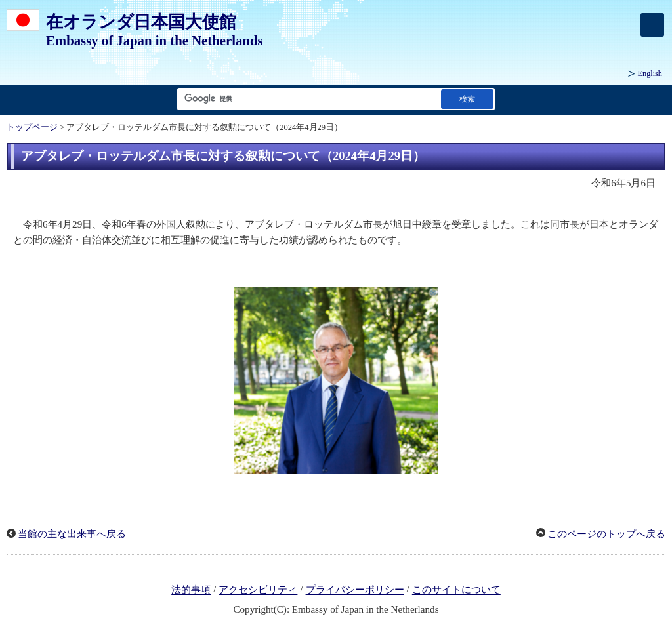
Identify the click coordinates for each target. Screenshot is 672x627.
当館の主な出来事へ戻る (72, 534)
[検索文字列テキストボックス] (306, 99)
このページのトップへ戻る (606, 534)
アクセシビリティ (258, 590)
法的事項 (191, 590)
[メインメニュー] (652, 25)
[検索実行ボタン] (467, 99)
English (650, 73)
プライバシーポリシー (355, 590)
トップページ (32, 127)
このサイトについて (456, 590)
